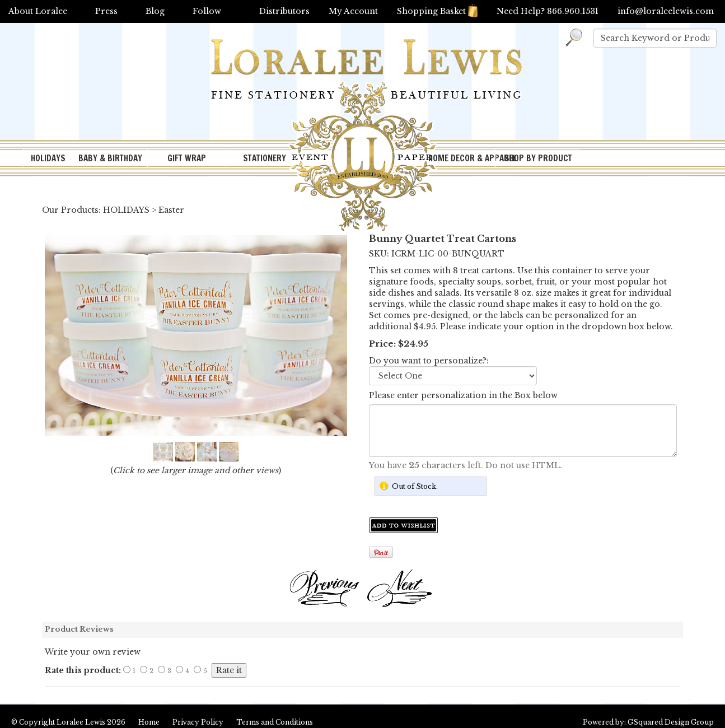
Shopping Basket (437, 11)
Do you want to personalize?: (429, 361)
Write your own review (93, 652)
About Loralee (38, 11)
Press (106, 11)
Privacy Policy (198, 722)
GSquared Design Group (671, 722)
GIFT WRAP (187, 158)
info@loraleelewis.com (666, 11)
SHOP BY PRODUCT (538, 158)
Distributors (284, 11)
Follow (207, 11)
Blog (155, 11)
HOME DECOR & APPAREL (462, 158)
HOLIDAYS (48, 158)
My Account (353, 11)
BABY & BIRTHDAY (110, 158)
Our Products (70, 210)
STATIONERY (265, 158)
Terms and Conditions (275, 722)
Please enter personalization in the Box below (463, 395)
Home (149, 722)
